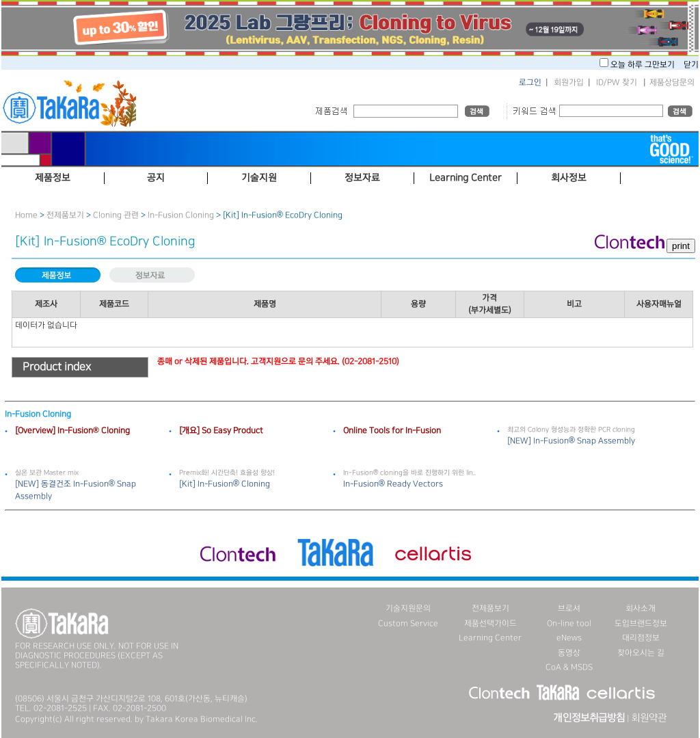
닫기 (691, 65)
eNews (569, 638)
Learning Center (490, 638)
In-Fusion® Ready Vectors (393, 484)
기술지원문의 (408, 608)
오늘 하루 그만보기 (644, 65)
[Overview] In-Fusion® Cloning (72, 431)
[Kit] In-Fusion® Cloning (225, 484)
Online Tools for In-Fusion (392, 431)
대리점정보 (641, 638)
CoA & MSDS (569, 667)
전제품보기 (65, 215)
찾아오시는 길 (641, 653)
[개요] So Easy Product (221, 431)
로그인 (530, 82)
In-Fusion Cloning (181, 215)
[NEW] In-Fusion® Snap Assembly (571, 441)
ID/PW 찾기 (617, 82)
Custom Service (408, 623)
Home (26, 215)
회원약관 (649, 718)
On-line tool (569, 623)
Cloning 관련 (116, 215)
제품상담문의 (672, 82)
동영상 (569, 653)
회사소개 (641, 608)
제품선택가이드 (490, 623)
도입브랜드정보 (641, 623)
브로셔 (569, 608)
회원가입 (569, 82)
